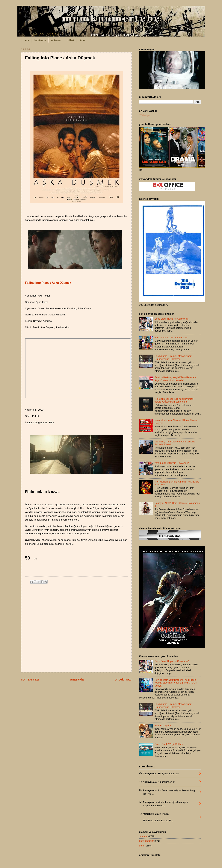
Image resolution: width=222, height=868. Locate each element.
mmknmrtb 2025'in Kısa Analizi (171, 337)
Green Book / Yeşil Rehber (169, 744)
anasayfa (77, 679)
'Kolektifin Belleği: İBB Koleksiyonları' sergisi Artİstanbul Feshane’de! (174, 400)
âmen (83, 40)
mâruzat (56, 40)
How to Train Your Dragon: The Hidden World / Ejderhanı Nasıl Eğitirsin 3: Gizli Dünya (176, 683)
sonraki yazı (30, 679)
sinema (143, 836)
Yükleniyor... (146, 115)
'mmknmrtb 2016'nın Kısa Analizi (172, 463)
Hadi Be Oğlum (163, 726)
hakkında (40, 40)
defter (142, 846)
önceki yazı (123, 679)
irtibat (70, 40)
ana (27, 40)
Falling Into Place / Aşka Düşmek (48, 283)
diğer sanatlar (147, 841)
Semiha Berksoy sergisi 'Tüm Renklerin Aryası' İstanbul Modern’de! (176, 379)
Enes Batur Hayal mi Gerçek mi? (172, 319)
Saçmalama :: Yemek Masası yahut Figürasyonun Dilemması (173, 357)
